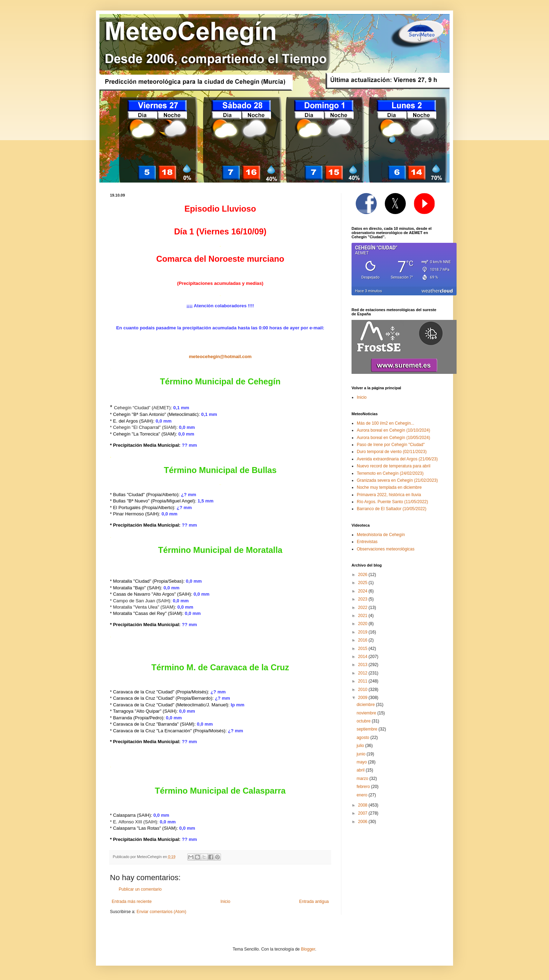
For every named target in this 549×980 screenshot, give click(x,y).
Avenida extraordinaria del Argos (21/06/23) (397, 459)
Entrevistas (367, 542)
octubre (364, 721)
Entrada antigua (314, 902)
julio (361, 746)
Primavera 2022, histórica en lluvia (389, 495)
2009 (363, 698)
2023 (363, 599)
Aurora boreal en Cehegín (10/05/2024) (393, 438)
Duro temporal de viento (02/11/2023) (392, 452)
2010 (363, 690)
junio (362, 754)
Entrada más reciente (132, 902)
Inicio (225, 902)
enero (362, 795)
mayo (362, 762)
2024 (363, 591)
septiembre (367, 729)
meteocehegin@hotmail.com (220, 357)
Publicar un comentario (140, 889)
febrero (364, 787)
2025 (363, 583)
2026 (363, 575)
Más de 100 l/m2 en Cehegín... (385, 423)
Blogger (308, 949)
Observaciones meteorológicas (386, 549)
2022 (363, 608)
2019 (363, 632)
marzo (363, 779)
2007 (363, 813)
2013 (363, 665)
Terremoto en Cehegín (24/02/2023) (390, 473)
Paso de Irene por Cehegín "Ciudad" (391, 445)
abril (361, 770)
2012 (363, 673)
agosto (363, 738)
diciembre (366, 705)
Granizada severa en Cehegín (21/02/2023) (397, 480)
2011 (363, 681)
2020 (363, 624)
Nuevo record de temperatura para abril (394, 466)
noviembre (367, 713)
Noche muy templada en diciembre (389, 487)
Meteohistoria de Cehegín (381, 535)
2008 (363, 805)
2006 (363, 822)
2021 (363, 616)
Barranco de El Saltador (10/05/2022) (392, 509)
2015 (363, 649)
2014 (363, 657)
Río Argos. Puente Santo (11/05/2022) (392, 502)
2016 (363, 640)
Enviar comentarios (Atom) (161, 912)
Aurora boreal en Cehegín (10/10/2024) (393, 430)
